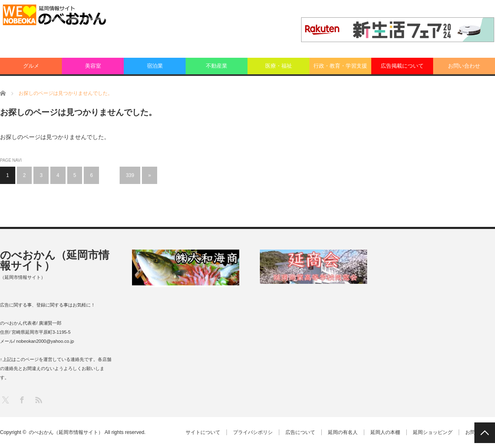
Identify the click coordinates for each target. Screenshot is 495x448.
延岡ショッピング (433, 432)
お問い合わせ (464, 66)
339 (130, 175)
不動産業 (217, 66)
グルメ (31, 66)
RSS (38, 400)
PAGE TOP (485, 433)
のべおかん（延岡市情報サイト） (55, 260)
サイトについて (203, 432)
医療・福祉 (279, 66)
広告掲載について (402, 66)
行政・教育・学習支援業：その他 (340, 68)
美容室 (93, 66)
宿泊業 (155, 66)
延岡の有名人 (343, 432)
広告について (300, 432)
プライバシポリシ (253, 432)
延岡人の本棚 (385, 432)
